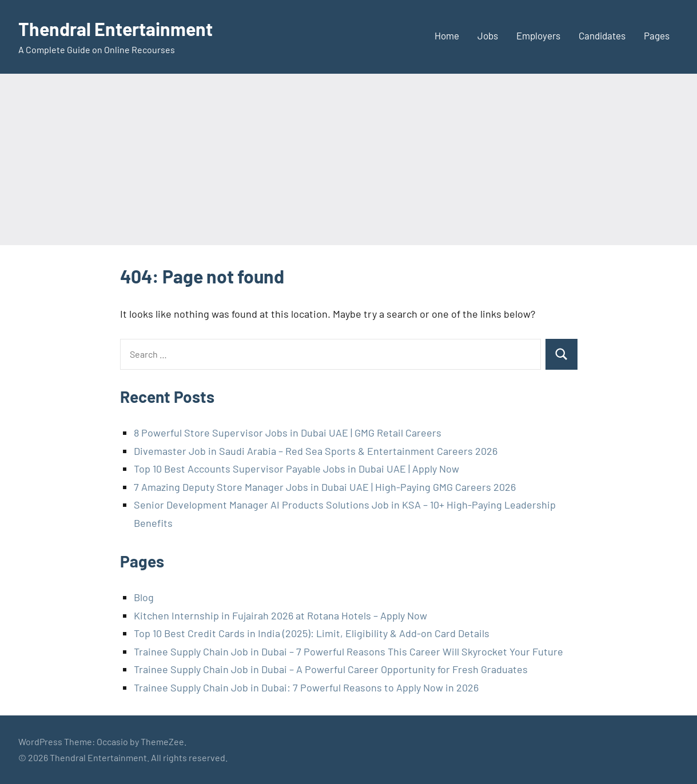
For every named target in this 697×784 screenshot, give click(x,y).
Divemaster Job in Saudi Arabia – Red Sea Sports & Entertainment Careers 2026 (316, 451)
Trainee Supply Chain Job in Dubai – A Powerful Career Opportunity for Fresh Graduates (331, 669)
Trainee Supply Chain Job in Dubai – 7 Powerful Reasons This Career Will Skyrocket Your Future (348, 651)
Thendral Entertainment (115, 29)
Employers (538, 35)
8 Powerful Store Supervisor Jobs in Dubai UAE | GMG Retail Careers (288, 433)
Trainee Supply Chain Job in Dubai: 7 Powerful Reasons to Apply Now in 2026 (306, 687)
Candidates (602, 35)
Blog (144, 597)
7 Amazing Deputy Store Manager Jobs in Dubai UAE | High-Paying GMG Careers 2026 (325, 487)
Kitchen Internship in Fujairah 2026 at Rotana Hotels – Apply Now (280, 615)
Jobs (488, 35)
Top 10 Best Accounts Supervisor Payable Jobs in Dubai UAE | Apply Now (296, 469)
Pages (657, 35)
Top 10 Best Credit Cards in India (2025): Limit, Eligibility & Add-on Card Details (312, 633)
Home (447, 35)
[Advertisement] (349, 159)
